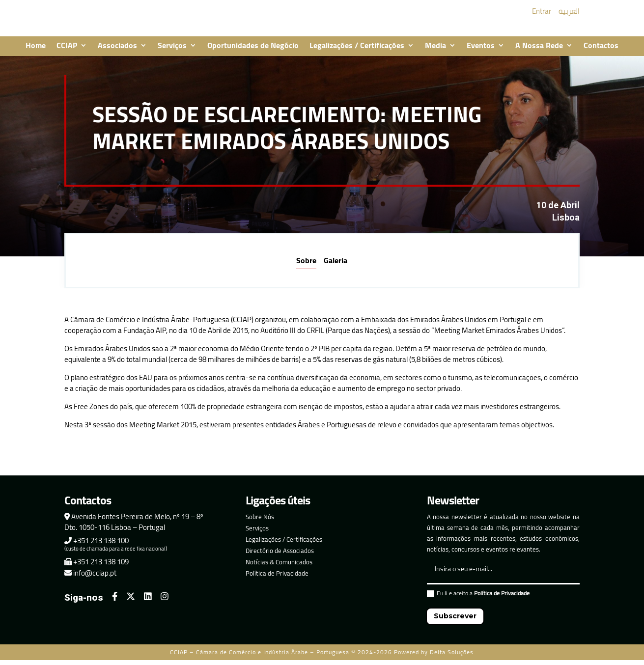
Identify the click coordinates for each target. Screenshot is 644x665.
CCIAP (67, 53)
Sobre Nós (260, 524)
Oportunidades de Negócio (253, 53)
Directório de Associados (280, 557)
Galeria (336, 267)
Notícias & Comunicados (279, 569)
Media (435, 53)
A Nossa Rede (539, 53)
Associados (117, 53)
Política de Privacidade (277, 580)
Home (36, 53)
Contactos (601, 53)
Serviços (172, 53)
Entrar (542, 14)
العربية (569, 14)
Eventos (481, 53)
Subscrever (455, 623)
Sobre (306, 267)
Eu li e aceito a (478, 601)
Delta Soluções (452, 659)
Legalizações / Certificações (357, 53)
